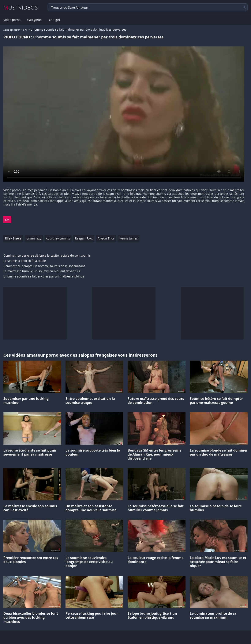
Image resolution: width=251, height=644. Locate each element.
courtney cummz (58, 238)
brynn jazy (34, 238)
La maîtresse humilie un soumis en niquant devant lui (42, 271)
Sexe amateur (12, 30)
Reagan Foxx (84, 238)
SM (25, 30)
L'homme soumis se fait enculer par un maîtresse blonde (44, 277)
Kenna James (129, 238)
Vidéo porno (12, 20)
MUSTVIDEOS (21, 7)
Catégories (35, 20)
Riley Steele (13, 238)
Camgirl (55, 20)
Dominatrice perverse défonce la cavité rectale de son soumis (47, 256)
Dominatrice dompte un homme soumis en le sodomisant (44, 266)
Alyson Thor (106, 238)
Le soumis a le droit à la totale (25, 261)
